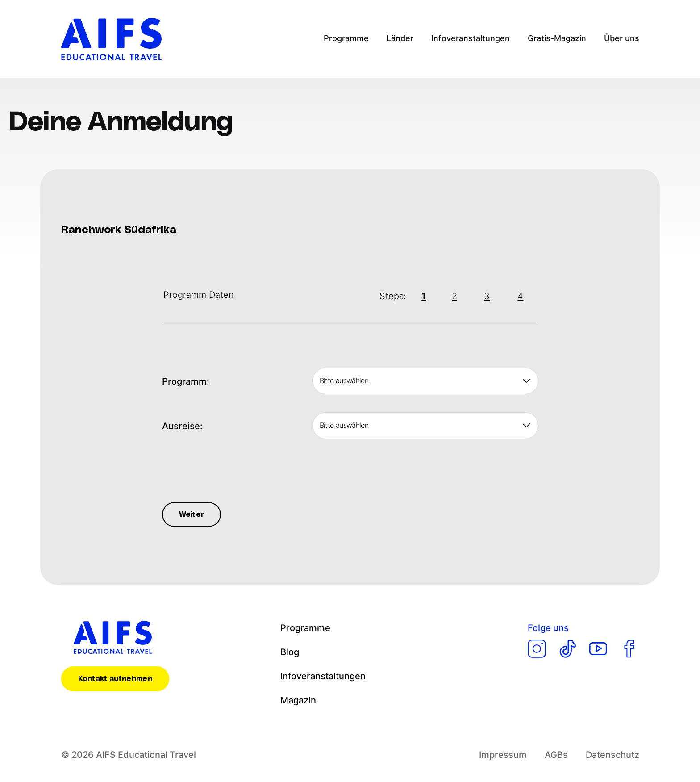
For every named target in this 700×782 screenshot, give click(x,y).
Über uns (621, 38)
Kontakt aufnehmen (115, 679)
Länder (401, 38)
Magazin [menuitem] (299, 700)
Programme (348, 38)
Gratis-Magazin (557, 38)
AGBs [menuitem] (556, 755)
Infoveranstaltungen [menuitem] (323, 676)
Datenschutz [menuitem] (612, 755)
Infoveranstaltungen (471, 38)
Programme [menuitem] (305, 628)
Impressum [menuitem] (503, 755)
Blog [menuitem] (290, 652)
